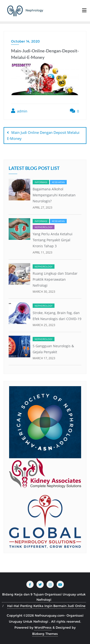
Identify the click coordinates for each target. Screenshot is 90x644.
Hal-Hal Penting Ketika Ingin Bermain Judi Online (46, 606)
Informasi (41, 182)
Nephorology (44, 227)
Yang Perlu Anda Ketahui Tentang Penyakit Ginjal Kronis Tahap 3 (53, 240)
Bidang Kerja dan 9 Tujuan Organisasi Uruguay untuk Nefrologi (44, 597)
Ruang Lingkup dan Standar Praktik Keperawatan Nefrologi (55, 279)
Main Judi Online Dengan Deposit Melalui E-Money (43, 135)
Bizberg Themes (45, 634)
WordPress (43, 627)
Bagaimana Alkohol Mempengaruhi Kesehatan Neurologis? (54, 195)
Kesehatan (58, 182)
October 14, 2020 (25, 41)
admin (19, 111)
